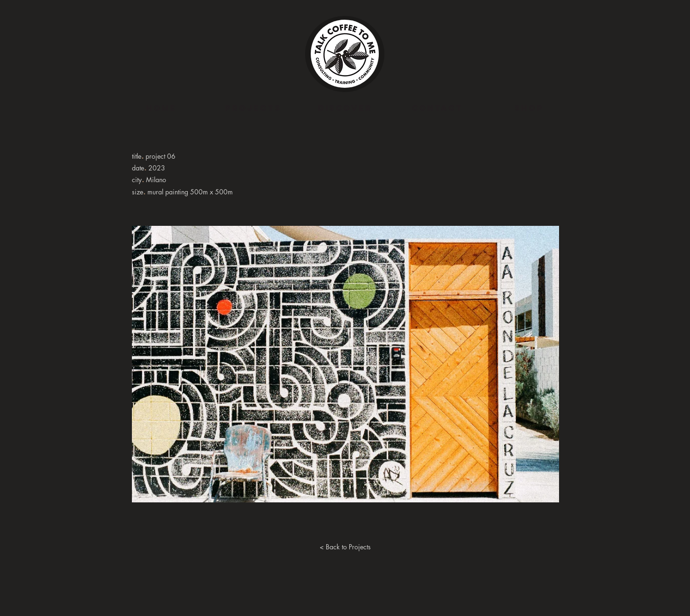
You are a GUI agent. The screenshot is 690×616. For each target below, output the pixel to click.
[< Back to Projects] (345, 547)
